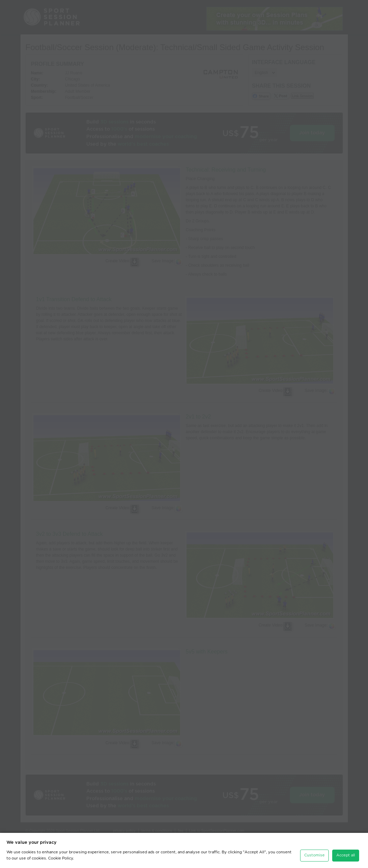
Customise (314, 855)
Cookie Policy (61, 858)
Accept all (346, 855)
